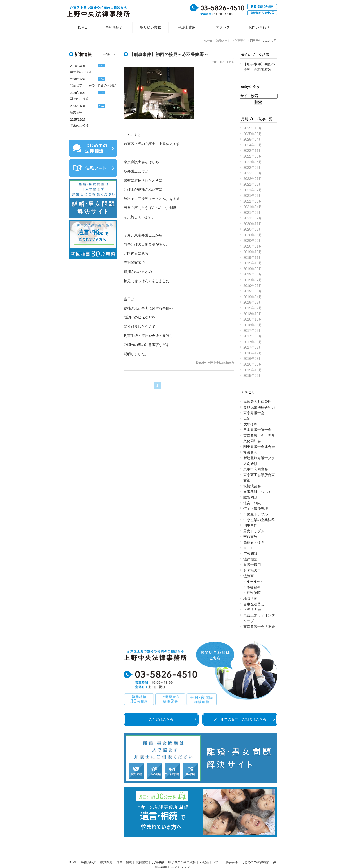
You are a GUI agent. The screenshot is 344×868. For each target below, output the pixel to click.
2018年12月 (253, 314)
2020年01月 (253, 246)
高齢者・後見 (254, 542)
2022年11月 (253, 151)
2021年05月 (253, 201)
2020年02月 (253, 241)
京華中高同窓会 (256, 469)
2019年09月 (253, 269)
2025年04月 (253, 139)
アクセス (223, 27)
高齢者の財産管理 (257, 402)
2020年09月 (253, 229)
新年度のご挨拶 (81, 72)
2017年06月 (253, 336)
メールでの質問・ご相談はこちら (240, 719)
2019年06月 (253, 286)
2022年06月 (253, 162)
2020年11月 (253, 224)
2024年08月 (253, 145)
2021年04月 (253, 207)
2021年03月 (253, 213)
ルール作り (255, 582)
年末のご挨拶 (79, 125)
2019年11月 (253, 258)
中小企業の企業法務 (259, 520)
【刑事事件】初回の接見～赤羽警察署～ (169, 54)
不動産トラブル (256, 514)
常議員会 (250, 452)
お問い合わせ (259, 27)
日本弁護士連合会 (257, 430)
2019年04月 (253, 297)
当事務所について (257, 492)
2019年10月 (253, 263)
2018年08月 (253, 325)
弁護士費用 (187, 27)
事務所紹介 (114, 27)
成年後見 (250, 424)
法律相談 (250, 559)
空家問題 (250, 554)
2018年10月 (253, 319)
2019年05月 (253, 291)
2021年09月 (253, 184)
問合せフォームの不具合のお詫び (93, 85)
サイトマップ (180, 856)
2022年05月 (253, 168)
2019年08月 (253, 274)
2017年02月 (253, 347)
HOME (82, 27)
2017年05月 (253, 342)
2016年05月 (253, 359)
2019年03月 (253, 302)
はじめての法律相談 (255, 851)
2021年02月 (253, 218)
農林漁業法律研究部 (259, 407)
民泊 (247, 419)
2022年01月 (253, 179)
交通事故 (250, 537)
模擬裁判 (254, 587)
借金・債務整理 (256, 508)
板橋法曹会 (252, 486)
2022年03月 (253, 173)
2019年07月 (253, 280)
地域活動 (250, 599)
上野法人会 (252, 610)
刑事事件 (250, 525)
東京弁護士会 (254, 413)
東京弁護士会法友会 (259, 627)
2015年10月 (253, 370)
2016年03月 (253, 364)
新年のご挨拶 (79, 99)
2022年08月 (253, 156)
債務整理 (142, 851)
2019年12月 (253, 252)
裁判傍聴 (254, 593)
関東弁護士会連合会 (259, 447)
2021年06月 (253, 196)
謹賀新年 (76, 112)
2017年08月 (253, 331)
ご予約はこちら (161, 719)
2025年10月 (253, 128)
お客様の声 (252, 570)
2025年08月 (253, 134)
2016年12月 (253, 353)
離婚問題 (250, 497)
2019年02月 (253, 308)
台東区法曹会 (254, 604)
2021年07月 (253, 190)
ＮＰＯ (249, 548)
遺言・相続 (252, 503)
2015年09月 (253, 376)
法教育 (249, 576)
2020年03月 (253, 235)
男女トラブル (254, 531)
